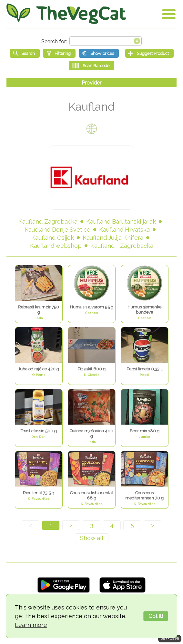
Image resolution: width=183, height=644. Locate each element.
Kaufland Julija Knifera (113, 238)
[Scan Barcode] (91, 65)
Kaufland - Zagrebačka (122, 246)
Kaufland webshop (56, 246)
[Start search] (25, 53)
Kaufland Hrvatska (124, 230)
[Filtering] (59, 53)
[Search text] (106, 41)
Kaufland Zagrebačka (48, 221)
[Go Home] (66, 14)
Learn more (31, 625)
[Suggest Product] (149, 53)
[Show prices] (99, 53)
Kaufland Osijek (53, 238)
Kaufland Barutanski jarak (121, 221)
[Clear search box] (137, 40)
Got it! (156, 616)
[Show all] (92, 538)
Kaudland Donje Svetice (57, 230)
